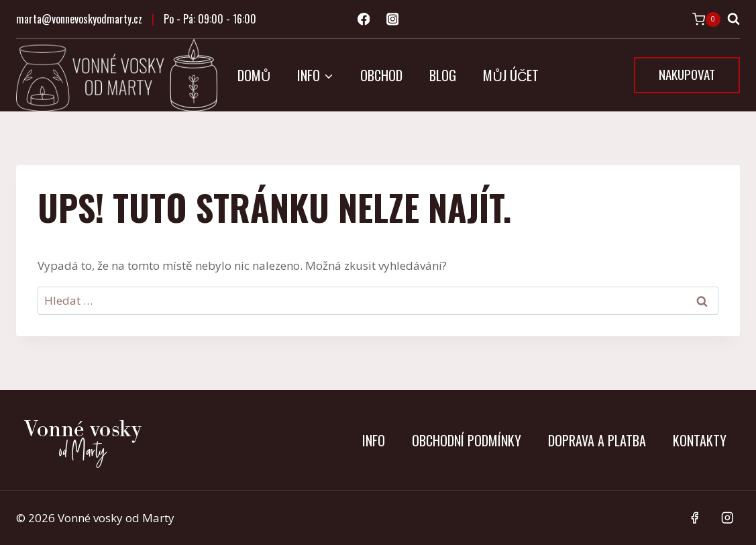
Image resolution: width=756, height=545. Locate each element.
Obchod (381, 75)
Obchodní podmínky (467, 440)
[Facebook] (363, 19)
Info (374, 440)
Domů (254, 75)
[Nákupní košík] (706, 19)
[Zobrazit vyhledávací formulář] (734, 19)
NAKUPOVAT (687, 74)
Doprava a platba (597, 440)
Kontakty (700, 440)
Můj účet (511, 75)
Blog (443, 75)
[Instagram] (392, 19)
